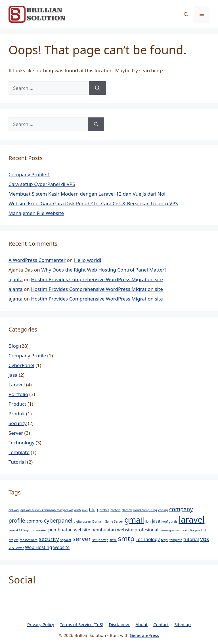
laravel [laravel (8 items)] (191, 519)
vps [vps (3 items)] (205, 539)
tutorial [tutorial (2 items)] (191, 539)
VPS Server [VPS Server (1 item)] (16, 548)
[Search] (98, 88)
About (142, 624)
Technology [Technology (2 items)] (148, 539)
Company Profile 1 (29, 174)
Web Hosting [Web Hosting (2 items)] (38, 547)
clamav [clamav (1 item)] (127, 510)
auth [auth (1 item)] (78, 510)
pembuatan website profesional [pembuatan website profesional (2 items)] (125, 530)
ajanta (16, 279)
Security (18, 423)
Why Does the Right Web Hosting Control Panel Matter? (104, 270)
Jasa (13, 375)
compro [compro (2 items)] (35, 521)
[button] (186, 14)
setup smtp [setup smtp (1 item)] (100, 540)
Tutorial (17, 462)
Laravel (17, 385)
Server (16, 433)
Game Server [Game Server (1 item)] (114, 521)
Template (19, 452)
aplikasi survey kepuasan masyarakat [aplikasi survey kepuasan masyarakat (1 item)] (47, 510)
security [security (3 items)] (49, 539)
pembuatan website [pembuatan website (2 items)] (69, 530)
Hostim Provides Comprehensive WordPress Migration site (97, 279)
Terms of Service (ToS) (82, 624)
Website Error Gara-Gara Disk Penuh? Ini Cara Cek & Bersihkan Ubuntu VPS (93, 203)
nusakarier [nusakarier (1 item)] (39, 530)
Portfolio (18, 394)
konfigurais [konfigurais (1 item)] (169, 521)
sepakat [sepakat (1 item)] (66, 540)
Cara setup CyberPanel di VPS (42, 184)
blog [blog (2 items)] (94, 510)
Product (17, 404)
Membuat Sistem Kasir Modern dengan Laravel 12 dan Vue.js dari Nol (87, 194)
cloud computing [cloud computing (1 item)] (145, 510)
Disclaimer (119, 624)
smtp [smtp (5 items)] (126, 538)
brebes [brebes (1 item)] (104, 510)
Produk (17, 414)
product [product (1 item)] (201, 530)
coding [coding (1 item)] (163, 510)
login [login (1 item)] (27, 530)
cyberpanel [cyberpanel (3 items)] (58, 520)
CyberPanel (21, 365)
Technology (21, 443)
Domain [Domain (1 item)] (98, 521)
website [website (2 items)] (61, 547)
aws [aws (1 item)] (85, 510)
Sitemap (183, 624)
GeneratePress (144, 635)
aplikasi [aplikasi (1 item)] (14, 510)
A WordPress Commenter (37, 260)
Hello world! (88, 260)
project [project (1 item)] (13, 540)
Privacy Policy (41, 624)
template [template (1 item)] (176, 540)
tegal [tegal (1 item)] (164, 540)
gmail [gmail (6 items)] (134, 520)
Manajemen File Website (36, 213)
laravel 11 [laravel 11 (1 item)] (15, 530)
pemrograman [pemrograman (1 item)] (170, 530)
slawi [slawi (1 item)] (113, 540)
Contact (161, 624)
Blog (14, 346)
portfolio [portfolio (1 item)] (187, 530)
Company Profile (27, 356)
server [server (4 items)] (82, 539)
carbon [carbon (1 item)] (115, 510)
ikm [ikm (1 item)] (148, 521)
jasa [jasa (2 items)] (156, 521)
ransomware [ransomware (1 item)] (29, 540)
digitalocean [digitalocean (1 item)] (82, 521)
